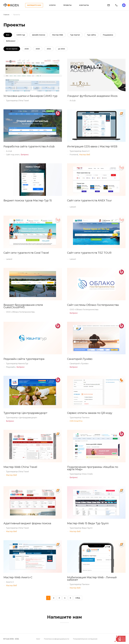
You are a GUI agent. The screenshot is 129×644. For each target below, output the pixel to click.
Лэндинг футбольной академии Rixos (92, 96)
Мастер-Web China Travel (20, 467)
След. (78, 598)
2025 (38, 49)
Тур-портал (75, 35)
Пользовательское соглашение (85, 639)
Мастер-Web (58, 35)
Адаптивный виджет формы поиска (27, 523)
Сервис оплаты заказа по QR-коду (90, 413)
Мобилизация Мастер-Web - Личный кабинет (92, 579)
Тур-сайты (91, 35)
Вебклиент (11, 41)
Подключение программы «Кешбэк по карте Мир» (93, 468)
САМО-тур (21, 35)
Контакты (84, 5)
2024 (49, 49)
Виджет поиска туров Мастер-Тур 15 (28, 201)
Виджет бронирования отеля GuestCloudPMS (23, 306)
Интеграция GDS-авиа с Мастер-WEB (92, 146)
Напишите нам (34, 5)
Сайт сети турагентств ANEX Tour (89, 201)
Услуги (52, 5)
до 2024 (62, 49)
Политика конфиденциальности (57, 639)
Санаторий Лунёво (80, 359)
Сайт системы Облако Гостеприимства (93, 305)
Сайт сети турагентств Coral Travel (26, 253)
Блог (38, 639)
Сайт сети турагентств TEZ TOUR (89, 253)
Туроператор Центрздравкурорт (25, 413)
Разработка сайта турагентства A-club (29, 146)
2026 (27, 49)
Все (8, 35)
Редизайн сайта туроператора (24, 359)
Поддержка (108, 35)
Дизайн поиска (39, 35)
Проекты (67, 5)
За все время (12, 49)
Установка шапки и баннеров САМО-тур (30, 96)
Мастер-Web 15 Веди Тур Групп (88, 523)
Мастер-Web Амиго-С (18, 577)
